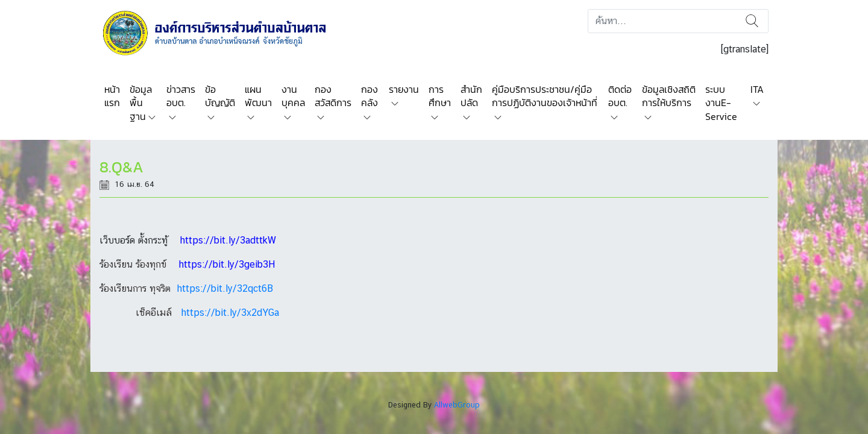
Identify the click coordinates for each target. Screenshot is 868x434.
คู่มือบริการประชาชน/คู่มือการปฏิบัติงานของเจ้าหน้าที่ (545, 96)
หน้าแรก (112, 96)
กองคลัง (370, 96)
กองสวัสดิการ (333, 96)
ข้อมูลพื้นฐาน (141, 103)
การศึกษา (440, 96)
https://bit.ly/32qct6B (225, 288)
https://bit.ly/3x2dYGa (230, 313)
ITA (757, 89)
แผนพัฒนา (258, 96)
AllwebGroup (457, 405)
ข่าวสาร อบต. (181, 96)
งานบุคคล (293, 96)
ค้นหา (752, 21)
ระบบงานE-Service (721, 103)
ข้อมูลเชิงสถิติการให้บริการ (669, 96)
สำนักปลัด (471, 96)
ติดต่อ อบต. (620, 96)
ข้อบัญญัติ (220, 96)
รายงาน (404, 89)
